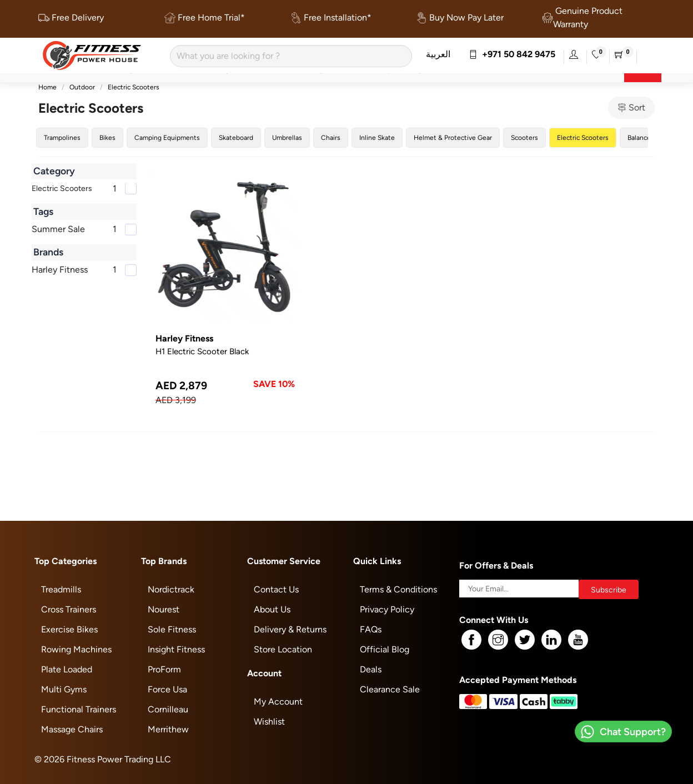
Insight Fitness (176, 649)
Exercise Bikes (69, 629)
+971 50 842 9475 (512, 54)
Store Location (283, 649)
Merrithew (168, 729)
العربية (438, 54)
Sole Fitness (172, 629)
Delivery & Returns (290, 629)
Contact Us (276, 589)
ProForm (164, 669)
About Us (272, 609)
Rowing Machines (76, 649)
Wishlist (269, 722)
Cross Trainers (69, 609)
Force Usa (167, 689)
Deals (371, 669)
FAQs (371, 629)
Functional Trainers (79, 709)
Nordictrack (171, 589)
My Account (278, 702)
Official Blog (385, 649)
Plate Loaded (67, 669)
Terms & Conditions (398, 589)
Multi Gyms (64, 689)
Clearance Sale (390, 689)
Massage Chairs (72, 729)
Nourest (164, 609)
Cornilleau (168, 709)
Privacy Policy (387, 609)
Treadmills (61, 589)
